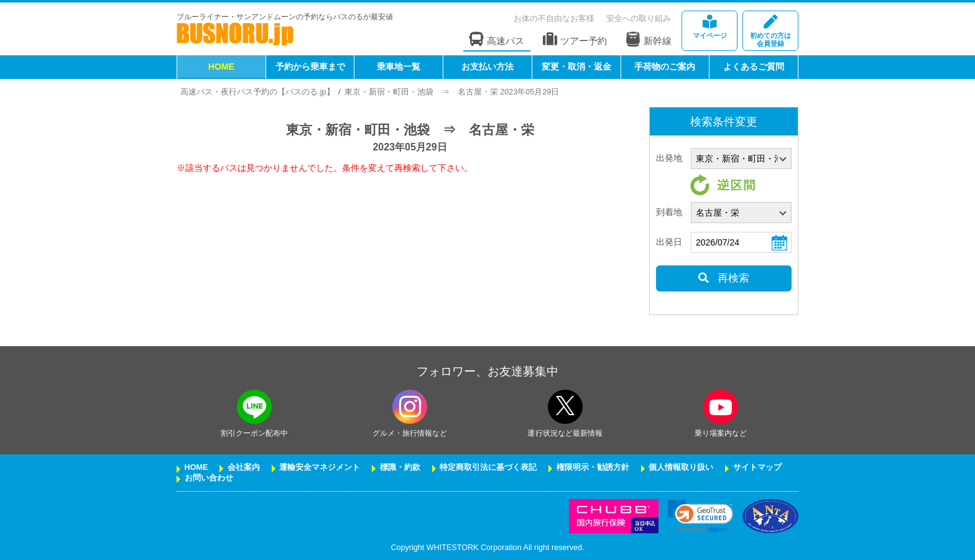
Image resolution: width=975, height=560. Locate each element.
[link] (700, 516)
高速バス (497, 39)
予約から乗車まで (310, 67)
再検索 (723, 278)
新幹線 (649, 39)
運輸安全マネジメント (320, 467)
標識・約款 (400, 467)
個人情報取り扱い (681, 467)
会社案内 (244, 467)
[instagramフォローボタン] (410, 407)
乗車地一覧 (399, 67)
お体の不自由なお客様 (554, 18)
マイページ (709, 27)
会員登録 (770, 31)
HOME (221, 67)
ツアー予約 (575, 39)
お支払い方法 (487, 67)
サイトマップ (757, 467)
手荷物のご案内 (665, 67)
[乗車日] (741, 242)
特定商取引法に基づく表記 (488, 467)
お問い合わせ (209, 478)
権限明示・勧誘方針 (593, 467)
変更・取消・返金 (576, 67)
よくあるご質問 (754, 67)
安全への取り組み (639, 18)
